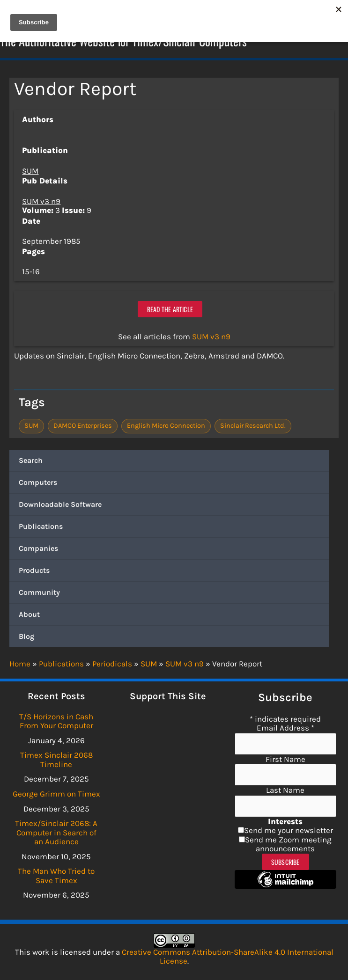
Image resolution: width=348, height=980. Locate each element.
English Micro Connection (166, 427)
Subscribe (285, 862)
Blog (26, 638)
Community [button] (39, 594)
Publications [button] (41, 528)
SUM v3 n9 (41, 202)
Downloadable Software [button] (60, 506)
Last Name (285, 790)
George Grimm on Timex (56, 794)
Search (31, 462)
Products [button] (34, 572)
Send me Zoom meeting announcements (288, 844)
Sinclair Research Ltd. (253, 427)
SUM (30, 172)
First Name (285, 759)
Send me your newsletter (289, 831)
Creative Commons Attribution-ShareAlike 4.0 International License (228, 957)
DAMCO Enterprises (83, 427)
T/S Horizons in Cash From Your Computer (56, 721)
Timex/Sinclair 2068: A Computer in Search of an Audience (56, 832)
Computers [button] (38, 484)
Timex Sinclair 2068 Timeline (56, 760)
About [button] (29, 616)
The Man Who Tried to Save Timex (56, 876)
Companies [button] (38, 550)
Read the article (170, 310)
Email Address (285, 728)
